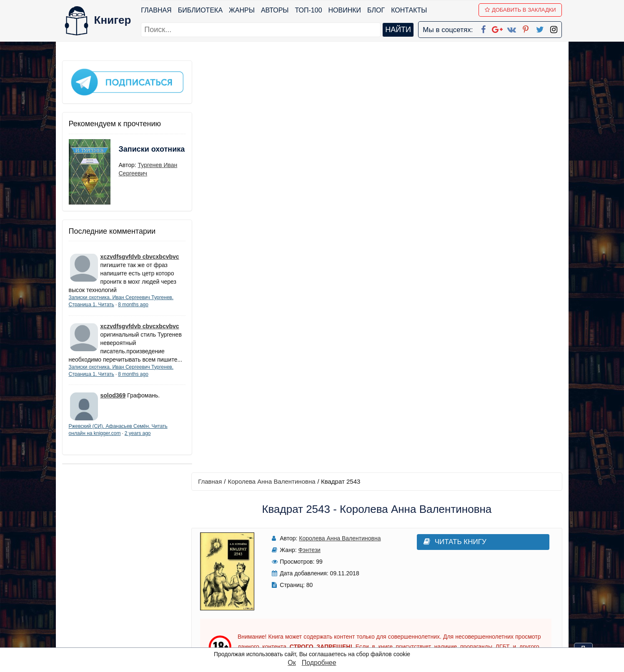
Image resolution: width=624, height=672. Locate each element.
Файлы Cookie (449, 586)
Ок (292, 663)
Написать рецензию (378, 419)
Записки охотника (135, 153)
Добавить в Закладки (520, 10)
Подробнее (319, 663)
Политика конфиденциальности (476, 576)
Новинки (345, 10)
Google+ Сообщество (343, 586)
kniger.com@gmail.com (482, 565)
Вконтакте (325, 597)
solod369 (113, 402)
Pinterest (322, 608)
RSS (316, 641)
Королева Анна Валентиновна (273, 69)
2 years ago (138, 440)
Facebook (323, 565)
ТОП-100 (309, 10)
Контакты (409, 10)
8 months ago (133, 303)
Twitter (319, 619)
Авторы (275, 10)
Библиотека (200, 10)
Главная (157, 10)
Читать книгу (447, 130)
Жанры (242, 10)
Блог (376, 10)
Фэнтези (307, 138)
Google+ (323, 576)
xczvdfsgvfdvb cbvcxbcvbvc (140, 255)
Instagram (324, 630)
